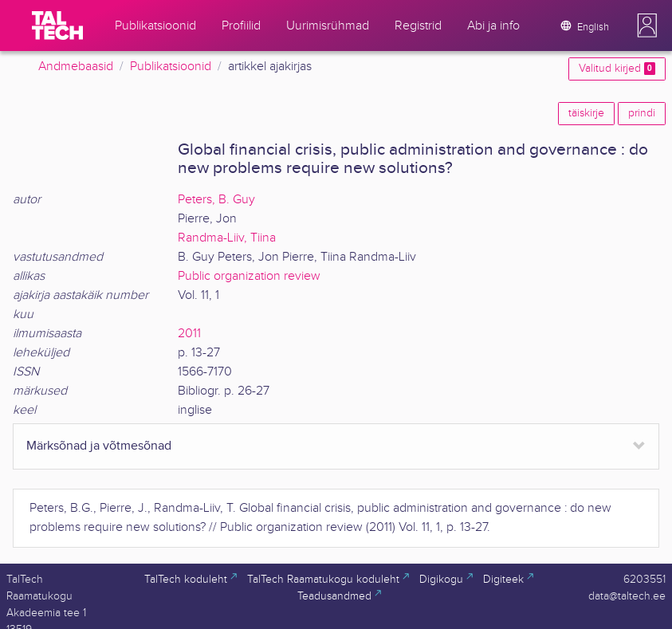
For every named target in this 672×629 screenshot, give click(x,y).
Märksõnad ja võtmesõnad (99, 446)
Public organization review (249, 276)
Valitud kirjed (617, 69)
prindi (642, 113)
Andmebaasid (76, 67)
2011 (189, 334)
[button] (647, 26)
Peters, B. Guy (216, 200)
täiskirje (586, 113)
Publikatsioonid (171, 67)
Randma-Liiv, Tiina (227, 238)
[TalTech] (57, 26)
